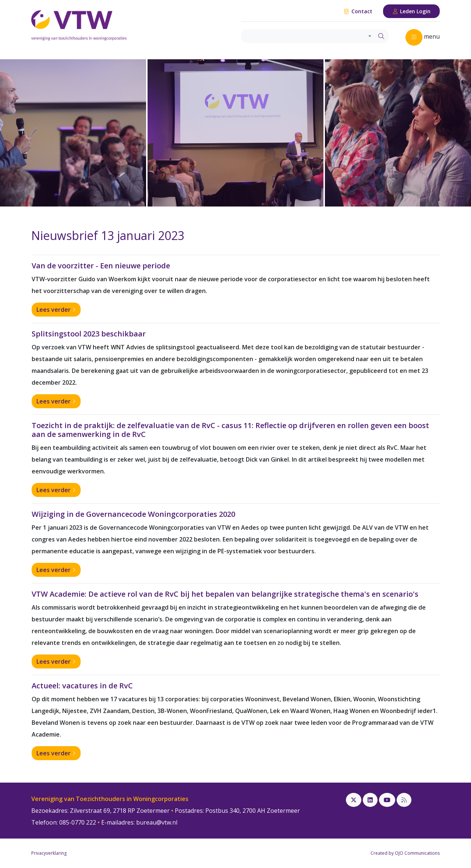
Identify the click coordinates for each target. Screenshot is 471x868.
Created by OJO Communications (405, 853)
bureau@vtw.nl (157, 822)
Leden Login (412, 11)
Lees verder (56, 310)
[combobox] (307, 36)
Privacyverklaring (49, 853)
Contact (358, 11)
